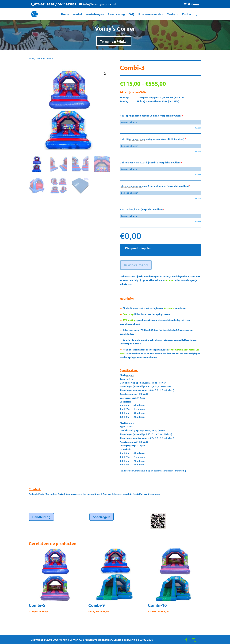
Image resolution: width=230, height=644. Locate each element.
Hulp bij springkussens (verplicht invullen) (153, 139)
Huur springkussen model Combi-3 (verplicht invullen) (152, 116)
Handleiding (41, 517)
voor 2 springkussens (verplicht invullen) (155, 186)
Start (31, 58)
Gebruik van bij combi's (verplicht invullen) (151, 162)
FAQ (131, 14)
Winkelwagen (95, 14)
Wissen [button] (198, 128)
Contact (187, 14)
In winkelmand (136, 265)
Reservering (116, 14)
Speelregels (102, 517)
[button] (105, 74)
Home (65, 14)
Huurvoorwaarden (150, 14)
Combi (39, 58)
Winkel (77, 14)
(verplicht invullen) (142, 209)
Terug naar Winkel (114, 41)
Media (171, 14)
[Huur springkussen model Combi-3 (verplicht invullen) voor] (161, 122)
